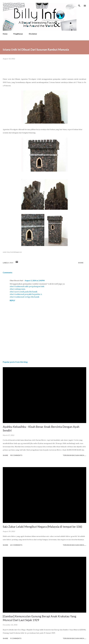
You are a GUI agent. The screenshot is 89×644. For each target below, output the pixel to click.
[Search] (79, 4)
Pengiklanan (18, 34)
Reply (12, 300)
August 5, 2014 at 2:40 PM (35, 280)
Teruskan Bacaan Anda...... (75, 455)
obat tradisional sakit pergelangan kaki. (27, 286)
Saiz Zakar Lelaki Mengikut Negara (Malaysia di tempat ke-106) (42, 527)
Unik (11, 263)
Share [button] (81, 263)
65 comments (16, 545)
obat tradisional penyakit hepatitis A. (26, 294)
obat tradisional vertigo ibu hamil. (25, 297)
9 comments (16, 638)
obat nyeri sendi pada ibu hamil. (24, 292)
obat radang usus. (18, 289)
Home (5, 34)
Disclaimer (33, 34)
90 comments (16, 455)
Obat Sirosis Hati (16, 280)
